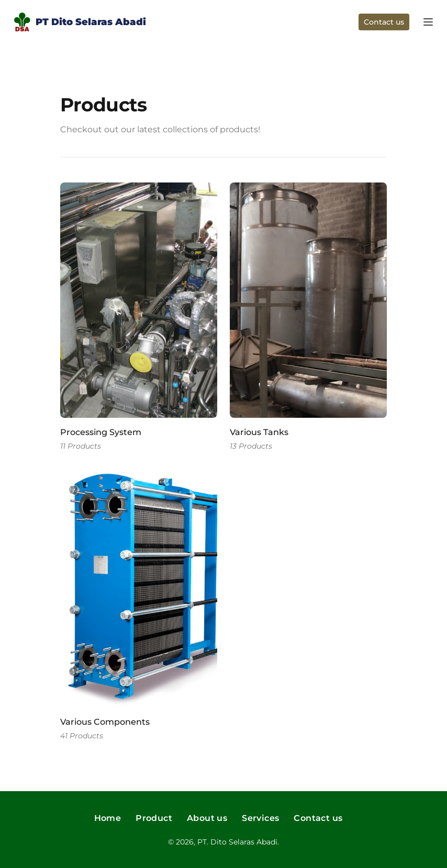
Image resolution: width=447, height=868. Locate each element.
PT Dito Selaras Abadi (79, 24)
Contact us (384, 22)
